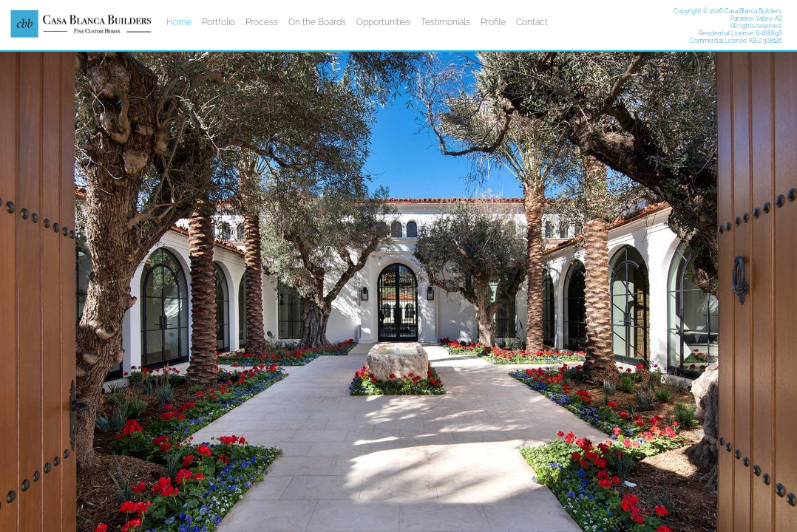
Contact (532, 22)
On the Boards (317, 22)
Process (262, 22)
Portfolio (218, 22)
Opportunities (383, 22)
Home (179, 22)
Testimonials (445, 22)
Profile (493, 22)
